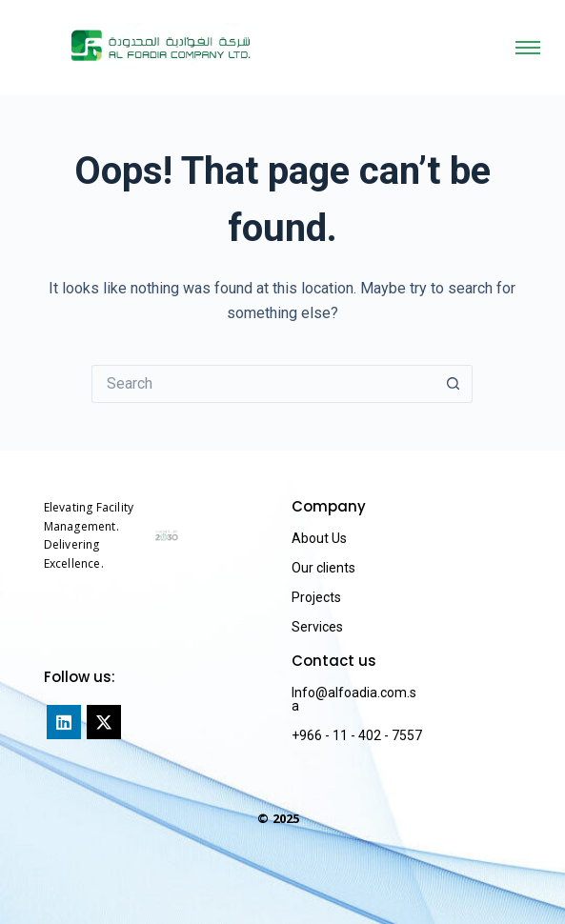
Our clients (323, 568)
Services (317, 627)
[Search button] (454, 384)
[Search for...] (263, 384)
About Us (319, 538)
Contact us (334, 661)
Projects (316, 597)
